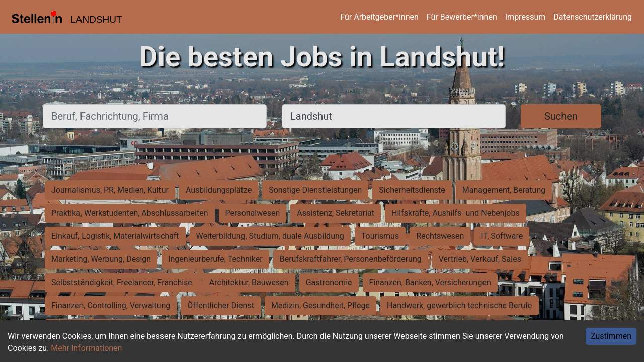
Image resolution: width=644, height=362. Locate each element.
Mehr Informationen (86, 348)
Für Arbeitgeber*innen (379, 17)
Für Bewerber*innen (462, 17)
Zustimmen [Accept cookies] (611, 336)
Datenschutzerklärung (593, 17)
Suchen (561, 116)
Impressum (526, 17)
